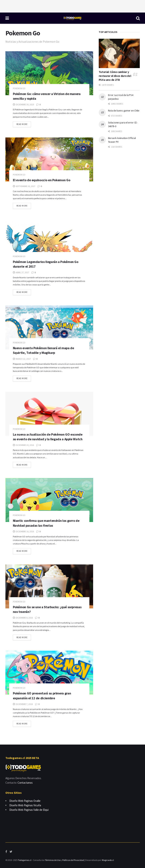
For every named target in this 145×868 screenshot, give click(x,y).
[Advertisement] (73, 6)
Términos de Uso (53, 860)
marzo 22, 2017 (22, 359)
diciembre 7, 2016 (23, 704)
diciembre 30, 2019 (23, 104)
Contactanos (25, 783)
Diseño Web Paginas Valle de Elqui (29, 810)
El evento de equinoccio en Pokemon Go (42, 180)
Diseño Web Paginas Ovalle (25, 801)
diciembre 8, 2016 (23, 618)
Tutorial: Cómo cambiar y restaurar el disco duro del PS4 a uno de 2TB (115, 76)
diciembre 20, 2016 (23, 445)
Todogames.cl (25, 860)
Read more (22, 124)
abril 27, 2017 (21, 272)
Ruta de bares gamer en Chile (124, 111)
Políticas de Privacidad (73, 860)
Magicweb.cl (108, 860)
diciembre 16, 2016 (23, 531)
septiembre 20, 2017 (24, 186)
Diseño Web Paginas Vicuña (25, 805)
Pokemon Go (19, 89)
